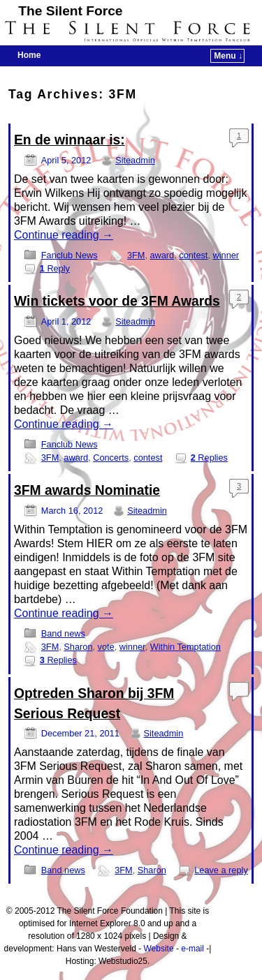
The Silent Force (70, 11)
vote (106, 647)
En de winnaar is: (70, 140)
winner (226, 255)
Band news (63, 633)
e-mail (192, 949)
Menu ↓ (228, 56)
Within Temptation (185, 647)
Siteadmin (135, 160)
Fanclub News (70, 255)
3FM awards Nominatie (87, 490)
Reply (55, 268)
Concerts (111, 458)
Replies (209, 458)
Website (158, 949)
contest (193, 255)
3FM (136, 255)
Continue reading (64, 235)
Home (29, 55)
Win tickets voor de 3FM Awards (117, 301)
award (162, 255)
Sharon (78, 647)
